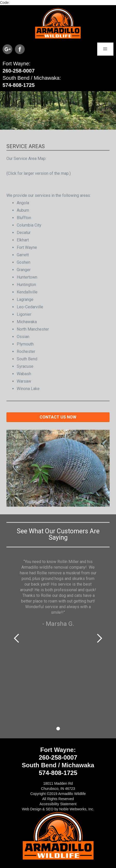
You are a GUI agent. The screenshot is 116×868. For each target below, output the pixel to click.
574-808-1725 (19, 85)
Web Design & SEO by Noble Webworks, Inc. (58, 809)
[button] (105, 49)
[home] (58, 23)
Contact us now (58, 417)
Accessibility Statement (58, 804)
